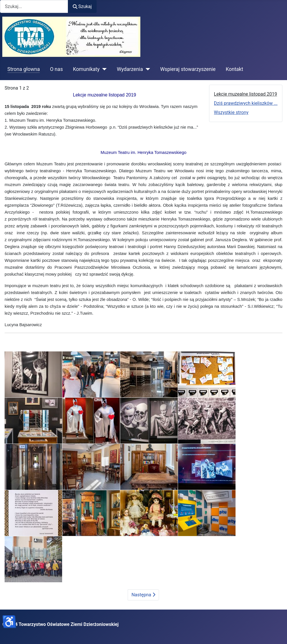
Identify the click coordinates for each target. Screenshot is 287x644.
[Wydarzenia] (147, 69)
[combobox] (34, 6)
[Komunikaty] (103, 69)
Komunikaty (86, 69)
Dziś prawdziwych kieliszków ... (246, 103)
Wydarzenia (130, 69)
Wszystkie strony (231, 112)
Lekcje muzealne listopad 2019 (246, 94)
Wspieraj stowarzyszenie (188, 69)
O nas (57, 69)
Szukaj (82, 6)
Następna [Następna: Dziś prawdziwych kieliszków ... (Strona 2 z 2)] (143, 595)
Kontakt (235, 69)
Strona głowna (24, 69)
